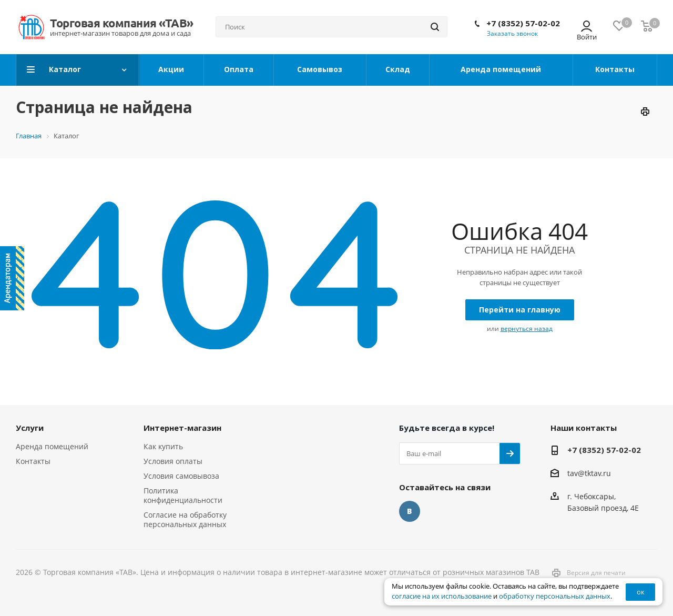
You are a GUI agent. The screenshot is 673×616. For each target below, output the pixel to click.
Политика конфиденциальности (183, 495)
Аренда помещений (52, 446)
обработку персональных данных (555, 596)
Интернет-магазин (182, 428)
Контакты (33, 461)
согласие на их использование (442, 596)
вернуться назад (527, 329)
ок (641, 592)
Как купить (163, 446)
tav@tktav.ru (589, 473)
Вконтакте (410, 511)
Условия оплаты (173, 461)
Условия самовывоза (181, 476)
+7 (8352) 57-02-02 (523, 23)
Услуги (30, 428)
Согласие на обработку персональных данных (185, 519)
